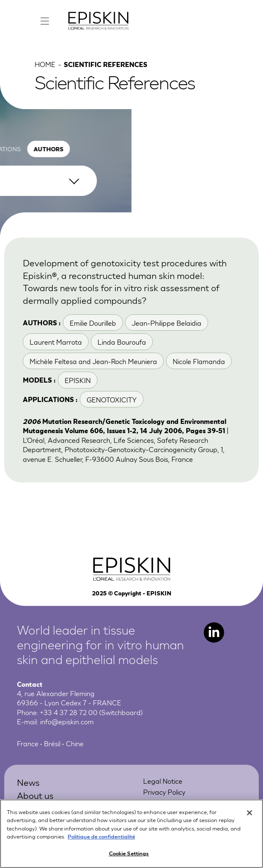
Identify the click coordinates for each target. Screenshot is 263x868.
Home (45, 64)
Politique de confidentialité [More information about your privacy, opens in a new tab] (101, 840)
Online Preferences (172, 802)
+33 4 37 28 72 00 (69, 712)
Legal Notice (163, 781)
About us (35, 795)
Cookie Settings (129, 857)
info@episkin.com (67, 721)
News (28, 782)
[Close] (249, 817)
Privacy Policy (164, 792)
